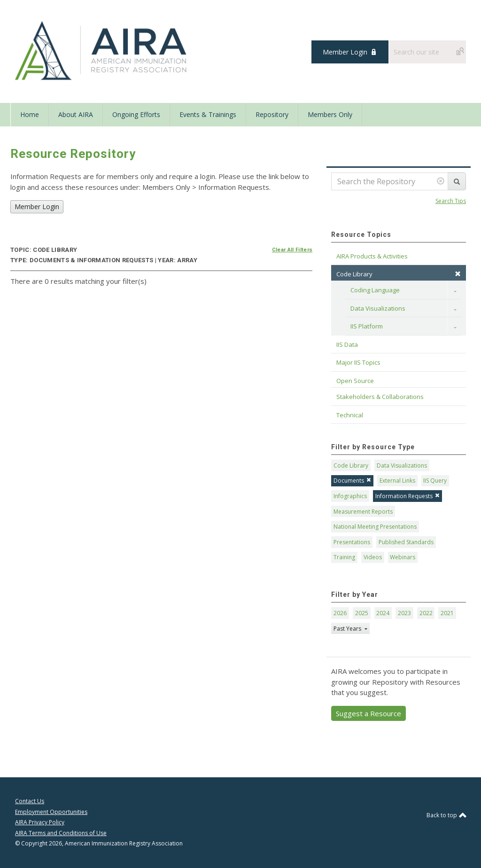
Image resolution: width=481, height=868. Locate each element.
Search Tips (451, 201)
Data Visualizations (378, 308)
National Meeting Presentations (375, 527)
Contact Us (30, 801)
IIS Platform (367, 326)
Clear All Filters (292, 250)
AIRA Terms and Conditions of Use (61, 833)
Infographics (350, 496)
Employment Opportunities (51, 812)
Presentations (352, 542)
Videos (373, 557)
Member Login (345, 52)
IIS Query (435, 481)
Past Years (348, 629)
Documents (352, 481)
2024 (383, 613)
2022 (426, 613)
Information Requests (407, 496)
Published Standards (406, 542)
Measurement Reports (363, 512)
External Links (397, 481)
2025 (362, 613)
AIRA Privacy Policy (40, 822)
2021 (447, 613)
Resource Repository (73, 154)
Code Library (351, 465)
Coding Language (375, 290)
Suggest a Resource (369, 713)
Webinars (403, 557)
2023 (404, 613)
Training (344, 557)
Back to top (446, 815)
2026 (340, 613)
